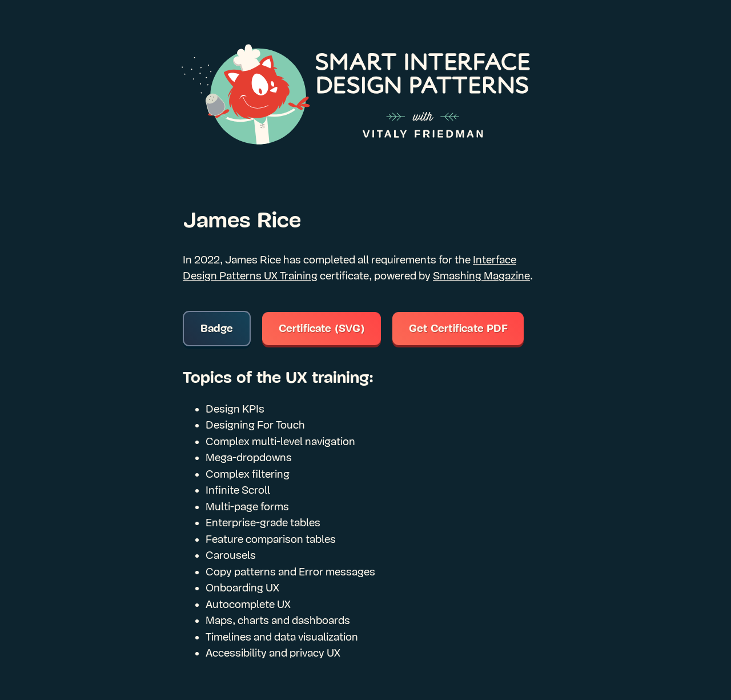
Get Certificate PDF (458, 329)
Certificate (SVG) (322, 329)
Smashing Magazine (481, 276)
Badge (217, 329)
